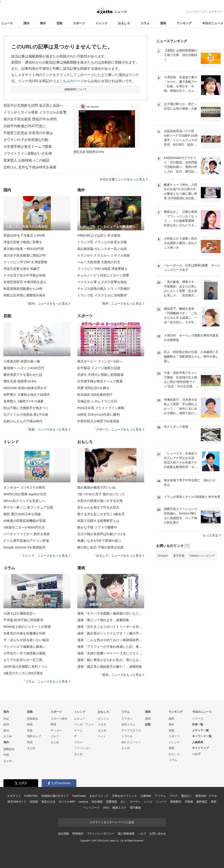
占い (123, 802)
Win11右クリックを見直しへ (24, 501)
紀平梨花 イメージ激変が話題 (99, 368)
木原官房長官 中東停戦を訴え (25, 282)
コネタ (102, 724)
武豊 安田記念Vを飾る (93, 388)
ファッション (83, 748)
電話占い (186, 796)
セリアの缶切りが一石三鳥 (23, 660)
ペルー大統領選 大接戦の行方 (99, 262)
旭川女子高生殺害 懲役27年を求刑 (30, 119)
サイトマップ (200, 748)
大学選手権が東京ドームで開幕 (28, 147)
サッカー (56, 730)
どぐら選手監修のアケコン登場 (26, 541)
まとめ (8, 736)
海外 (43, 23)
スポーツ (79, 23)
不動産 (189, 802)
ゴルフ (55, 736)
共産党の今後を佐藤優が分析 (25, 633)
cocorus (83, 802)
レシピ (148, 802)
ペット (102, 736)
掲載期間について (76, 89)
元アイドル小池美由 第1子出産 (26, 414)
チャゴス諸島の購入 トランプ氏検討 (104, 289)
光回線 (34, 802)
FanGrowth (79, 796)
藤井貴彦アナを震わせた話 (23, 375)
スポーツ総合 (59, 719)
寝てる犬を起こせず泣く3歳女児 (101, 514)
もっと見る (212, 535)
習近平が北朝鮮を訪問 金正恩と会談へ (33, 105)
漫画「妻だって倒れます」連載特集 (103, 620)
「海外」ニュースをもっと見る (122, 303)
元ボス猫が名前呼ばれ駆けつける (102, 534)
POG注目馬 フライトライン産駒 (101, 408)
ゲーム (78, 730)
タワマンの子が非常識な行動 (26, 140)
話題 (148, 724)
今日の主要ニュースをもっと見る (124, 179)
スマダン (127, 719)
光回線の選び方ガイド (55, 796)
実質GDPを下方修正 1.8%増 (24, 235)
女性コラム (128, 724)
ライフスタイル (131, 730)
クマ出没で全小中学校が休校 (25, 275)
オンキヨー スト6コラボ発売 (24, 487)
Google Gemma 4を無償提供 (24, 547)
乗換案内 (176, 802)
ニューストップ (196, 12)
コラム (145, 23)
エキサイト (215, 12)
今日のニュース (213, 23)
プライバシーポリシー (101, 834)
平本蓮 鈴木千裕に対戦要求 (23, 620)
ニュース (7, 23)
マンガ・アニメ (84, 724)
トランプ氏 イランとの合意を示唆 (102, 242)
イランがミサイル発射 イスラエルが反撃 (35, 112)
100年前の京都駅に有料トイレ (26, 666)
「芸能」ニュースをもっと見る (48, 429)
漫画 (163, 23)
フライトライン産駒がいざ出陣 (28, 153)
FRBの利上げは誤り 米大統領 (99, 235)
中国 (6, 755)
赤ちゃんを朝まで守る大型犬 (98, 507)
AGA (106, 808)
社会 (6, 719)
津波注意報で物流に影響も (23, 242)
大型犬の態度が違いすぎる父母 (100, 501)
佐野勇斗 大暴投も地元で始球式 (27, 395)
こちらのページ (72, 81)
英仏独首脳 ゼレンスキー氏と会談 (102, 249)
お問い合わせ (158, 834)
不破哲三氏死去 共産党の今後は (28, 133)
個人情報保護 (126, 834)
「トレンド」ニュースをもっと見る (45, 556)
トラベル (127, 736)
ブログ (173, 796)
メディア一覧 (200, 730)
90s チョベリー (131, 742)
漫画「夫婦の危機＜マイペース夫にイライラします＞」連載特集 (111, 653)
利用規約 (78, 834)
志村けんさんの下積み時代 (23, 421)
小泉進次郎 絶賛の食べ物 (22, 361)
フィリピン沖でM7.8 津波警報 (25, 262)
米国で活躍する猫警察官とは (98, 521)
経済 (6, 724)
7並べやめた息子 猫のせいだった (101, 494)
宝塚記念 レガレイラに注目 (97, 401)
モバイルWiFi (67, 802)
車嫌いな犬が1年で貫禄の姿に (99, 541)
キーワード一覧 (202, 736)
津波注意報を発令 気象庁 (22, 269)
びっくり (103, 719)
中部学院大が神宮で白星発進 (98, 421)
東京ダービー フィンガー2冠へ (100, 361)
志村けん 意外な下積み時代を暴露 (30, 167)
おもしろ (124, 23)
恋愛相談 (111, 802)
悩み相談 (97, 802)
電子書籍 (135, 808)
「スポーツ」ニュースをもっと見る (119, 429)
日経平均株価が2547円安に (25, 126)
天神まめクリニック (124, 796)
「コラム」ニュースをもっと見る (46, 681)
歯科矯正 (202, 802)
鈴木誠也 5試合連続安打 (95, 395)
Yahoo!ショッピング (202, 556)
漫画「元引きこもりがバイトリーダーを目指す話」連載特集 (111, 627)
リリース (198, 719)
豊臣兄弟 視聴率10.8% (20, 381)
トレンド (101, 23)
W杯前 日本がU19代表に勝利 (98, 414)
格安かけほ (48, 802)
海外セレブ (34, 736)
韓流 (30, 742)
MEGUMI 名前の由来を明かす (25, 388)
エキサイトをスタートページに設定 (112, 822)
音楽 (30, 730)
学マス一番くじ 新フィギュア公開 (28, 507)
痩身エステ (119, 808)
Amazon (163, 556)
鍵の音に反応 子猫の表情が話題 (100, 547)
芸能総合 (33, 719)
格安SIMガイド (17, 802)
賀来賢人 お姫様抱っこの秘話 (26, 160)
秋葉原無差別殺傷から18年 (23, 289)
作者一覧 (198, 724)
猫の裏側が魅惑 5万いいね (96, 487)
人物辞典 (198, 742)
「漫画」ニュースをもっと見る (122, 675)
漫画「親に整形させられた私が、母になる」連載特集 (111, 660)
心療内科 (146, 796)
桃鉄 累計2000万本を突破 (22, 514)
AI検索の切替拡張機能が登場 (24, 521)
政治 (6, 730)
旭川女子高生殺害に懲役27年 (25, 255)
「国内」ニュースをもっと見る (48, 303)
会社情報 (63, 834)
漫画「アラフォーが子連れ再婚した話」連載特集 (111, 647)
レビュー (80, 719)
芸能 (59, 23)
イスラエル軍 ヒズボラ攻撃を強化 (102, 282)
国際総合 (9, 749)
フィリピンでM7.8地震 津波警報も (102, 269)
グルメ (78, 742)
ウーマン (135, 802)
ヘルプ (196, 754)
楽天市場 (179, 556)
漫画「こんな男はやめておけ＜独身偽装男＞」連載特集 (111, 640)
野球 (53, 724)
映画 (30, 724)
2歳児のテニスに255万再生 (23, 673)
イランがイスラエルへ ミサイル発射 (104, 255)
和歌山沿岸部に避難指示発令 (25, 295)
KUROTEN (31, 796)
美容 (214, 802)
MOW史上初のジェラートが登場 (27, 627)
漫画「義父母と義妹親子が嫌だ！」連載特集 (110, 666)
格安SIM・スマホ (206, 796)
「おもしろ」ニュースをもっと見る (119, 556)
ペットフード (92, 808)
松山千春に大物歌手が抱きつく (26, 408)
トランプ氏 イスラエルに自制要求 (102, 295)
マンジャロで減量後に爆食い (25, 647)
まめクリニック (99, 796)
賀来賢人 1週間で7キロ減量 (24, 401)
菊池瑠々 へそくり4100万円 (24, 368)
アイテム (160, 796)
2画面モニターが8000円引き (24, 527)
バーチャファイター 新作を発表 (27, 534)
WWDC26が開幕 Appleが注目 (25, 494)
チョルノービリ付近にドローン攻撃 (103, 275)
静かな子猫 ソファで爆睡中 (97, 527)
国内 (26, 23)
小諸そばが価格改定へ (20, 613)
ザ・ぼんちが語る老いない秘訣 (26, 640)
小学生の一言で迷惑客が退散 (25, 653)
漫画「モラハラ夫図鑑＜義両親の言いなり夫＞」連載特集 (111, 613)
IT (76, 736)
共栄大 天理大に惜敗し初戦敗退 (100, 375)
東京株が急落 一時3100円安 (24, 249)
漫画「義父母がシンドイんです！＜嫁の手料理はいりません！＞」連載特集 (111, 633)
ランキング (184, 23)
